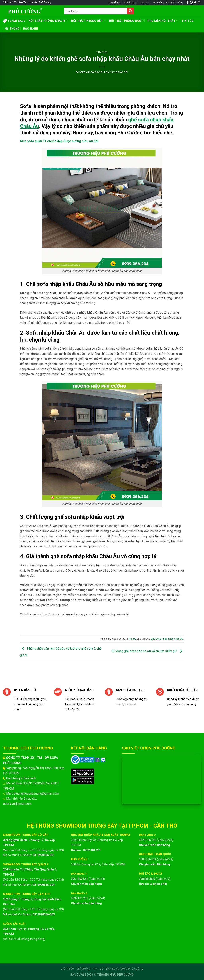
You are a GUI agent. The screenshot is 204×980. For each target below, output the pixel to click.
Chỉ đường (130, 2)
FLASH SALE (14, 21)
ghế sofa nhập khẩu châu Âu (167, 639)
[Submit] (130, 11)
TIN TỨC (188, 21)
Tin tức (102, 52)
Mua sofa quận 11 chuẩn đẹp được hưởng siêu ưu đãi (59, 141)
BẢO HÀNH (31, 29)
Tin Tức (145, 2)
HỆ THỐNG (12, 29)
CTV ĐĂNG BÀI (119, 72)
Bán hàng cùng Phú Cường (168, 2)
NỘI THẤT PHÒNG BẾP (88, 21)
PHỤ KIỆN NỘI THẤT (163, 21)
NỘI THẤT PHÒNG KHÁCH (48, 21)
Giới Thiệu (114, 2)
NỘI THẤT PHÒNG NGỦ (126, 21)
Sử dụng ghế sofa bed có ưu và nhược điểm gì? (148, 651)
